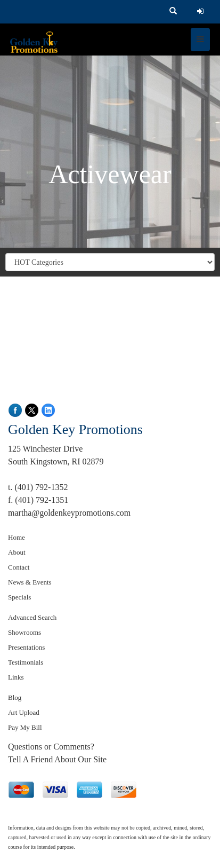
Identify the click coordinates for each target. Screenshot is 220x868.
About (17, 552)
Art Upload (24, 712)
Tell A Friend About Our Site (57, 759)
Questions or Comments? (51, 747)
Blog (15, 697)
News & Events (30, 582)
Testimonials (26, 662)
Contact (19, 567)
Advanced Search (32, 617)
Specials (19, 597)
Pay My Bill (25, 727)
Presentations (26, 647)
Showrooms (25, 632)
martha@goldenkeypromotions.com (69, 513)
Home (17, 537)
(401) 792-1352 (41, 487)
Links (16, 677)
